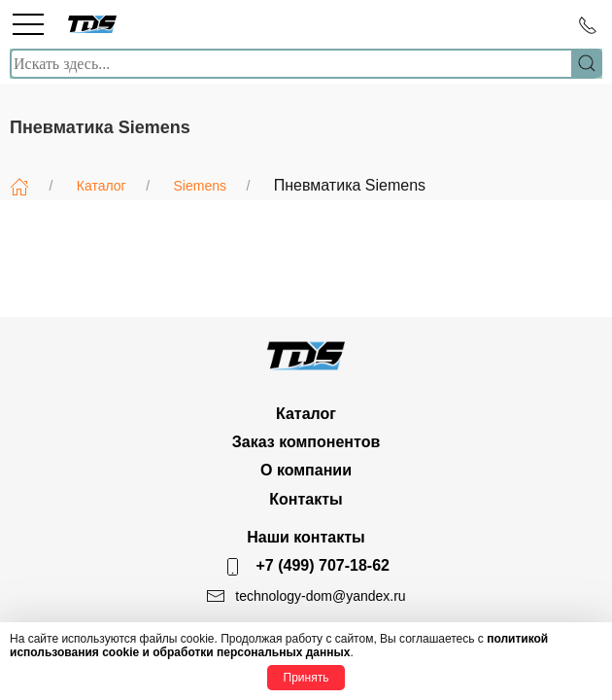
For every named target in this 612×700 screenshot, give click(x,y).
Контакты (306, 499)
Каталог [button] (306, 414)
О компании (306, 470)
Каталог (102, 186)
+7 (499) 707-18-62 (323, 565)
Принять (306, 678)
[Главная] (19, 186)
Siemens (200, 186)
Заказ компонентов (306, 442)
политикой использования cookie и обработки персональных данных (279, 646)
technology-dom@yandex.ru (320, 596)
